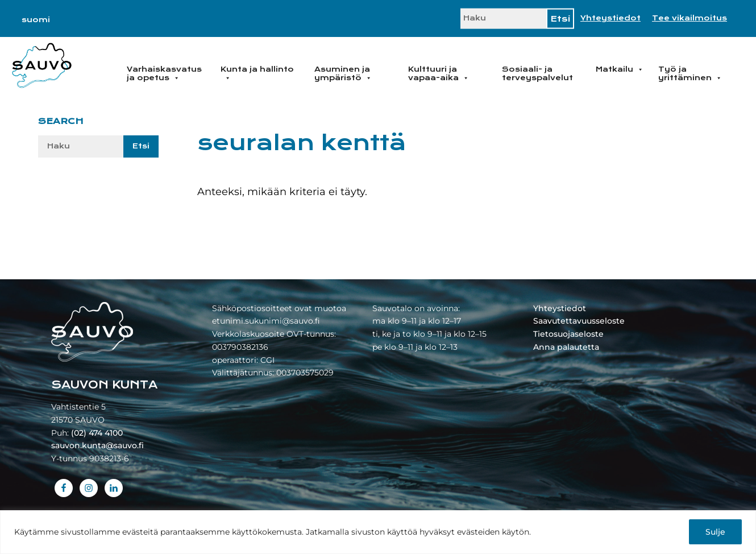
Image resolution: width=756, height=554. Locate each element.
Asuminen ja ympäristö (343, 74)
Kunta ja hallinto (257, 74)
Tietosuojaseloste (568, 334)
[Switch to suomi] (36, 20)
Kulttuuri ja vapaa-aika (439, 74)
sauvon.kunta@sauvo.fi (97, 445)
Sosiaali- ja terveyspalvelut (537, 74)
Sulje (715, 532)
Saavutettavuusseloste (579, 321)
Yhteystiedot (610, 18)
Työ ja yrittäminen (690, 74)
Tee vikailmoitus (689, 18)
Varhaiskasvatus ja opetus (164, 74)
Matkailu (620, 69)
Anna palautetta (566, 347)
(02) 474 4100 (97, 433)
